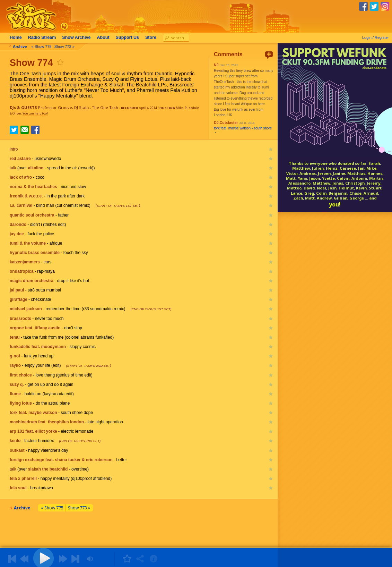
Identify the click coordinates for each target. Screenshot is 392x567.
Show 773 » (64, 46)
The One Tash (105, 107)
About (103, 37)
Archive (76, 37)
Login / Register (376, 37)
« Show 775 (42, 46)
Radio (42, 37)
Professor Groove (55, 107)
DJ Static (82, 107)
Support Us (127, 37)
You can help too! (35, 113)
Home (16, 37)
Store (151, 37)
